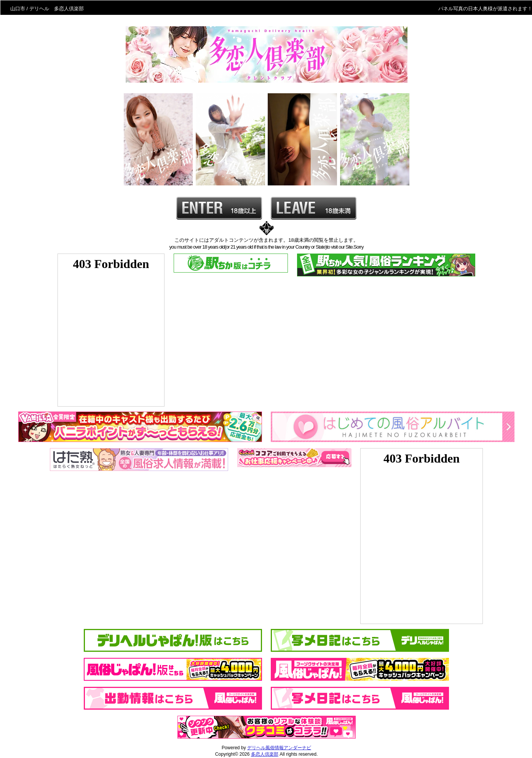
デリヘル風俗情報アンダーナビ (279, 748)
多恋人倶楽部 (265, 754)
